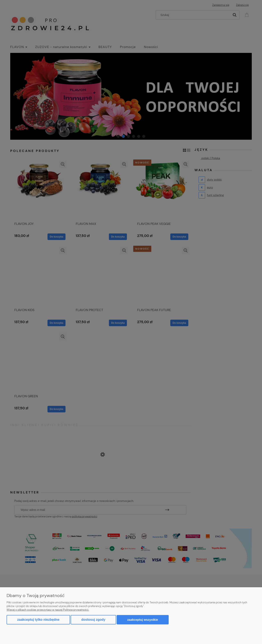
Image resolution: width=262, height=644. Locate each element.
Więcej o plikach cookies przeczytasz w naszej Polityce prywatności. (48, 610)
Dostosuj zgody (93, 620)
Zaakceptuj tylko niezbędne (38, 620)
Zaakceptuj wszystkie (143, 620)
